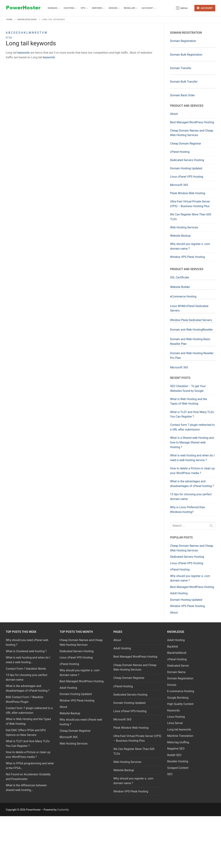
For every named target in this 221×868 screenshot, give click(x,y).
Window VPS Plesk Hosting (187, 257)
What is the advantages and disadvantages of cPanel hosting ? (192, 484)
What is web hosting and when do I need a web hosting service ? (192, 458)
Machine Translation (180, 736)
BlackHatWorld (177, 653)
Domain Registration (183, 41)
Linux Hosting (176, 717)
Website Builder (180, 287)
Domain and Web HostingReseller (191, 330)
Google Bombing (178, 698)
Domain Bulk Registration (186, 55)
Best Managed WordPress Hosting (192, 122)
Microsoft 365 (179, 185)
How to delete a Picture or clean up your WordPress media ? (192, 471)
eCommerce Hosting (183, 297)
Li (7, 37)
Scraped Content (178, 768)
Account (205, 8)
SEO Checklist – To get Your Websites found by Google (188, 388)
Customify (63, 810)
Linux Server (175, 723)
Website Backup (180, 236)
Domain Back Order (182, 95)
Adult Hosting (122, 648)
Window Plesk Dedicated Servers (191, 320)
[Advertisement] (82, 89)
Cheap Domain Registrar (186, 144)
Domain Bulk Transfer (184, 82)
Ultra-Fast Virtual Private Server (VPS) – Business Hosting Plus (190, 204)
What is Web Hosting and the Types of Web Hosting (189, 401)
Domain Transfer (181, 68)
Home (9, 19)
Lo (10, 37)
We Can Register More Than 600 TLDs (191, 217)
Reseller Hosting (178, 761)
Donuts (172, 685)
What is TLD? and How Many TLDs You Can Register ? (192, 414)
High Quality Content (180, 704)
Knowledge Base (27, 19)
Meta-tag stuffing (178, 742)
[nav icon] (182, 8)
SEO (170, 774)
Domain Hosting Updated (186, 168)
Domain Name (176, 672)
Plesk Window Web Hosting (188, 193)
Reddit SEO (174, 755)
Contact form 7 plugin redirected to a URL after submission (192, 427)
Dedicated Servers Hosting (187, 160)
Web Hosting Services (184, 227)
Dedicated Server (178, 666)
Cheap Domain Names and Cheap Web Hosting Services (192, 133)
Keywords (173, 710)
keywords (24, 53)
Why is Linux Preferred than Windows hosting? (188, 510)
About (174, 114)
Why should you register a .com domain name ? (190, 246)
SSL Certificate (180, 277)
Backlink (173, 647)
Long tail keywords (179, 730)
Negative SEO (176, 749)
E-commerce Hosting (181, 691)
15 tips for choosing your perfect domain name (191, 497)
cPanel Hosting (180, 152)
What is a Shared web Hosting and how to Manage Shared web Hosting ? (192, 442)
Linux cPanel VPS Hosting (187, 177)
